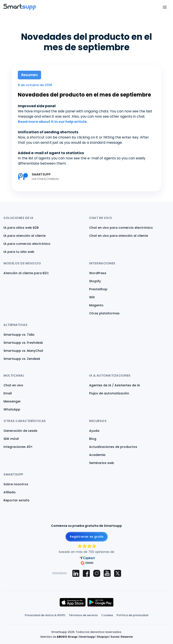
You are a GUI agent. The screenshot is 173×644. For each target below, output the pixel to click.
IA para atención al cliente (25, 236)
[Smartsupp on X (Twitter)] (118, 573)
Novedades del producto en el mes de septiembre (84, 95)
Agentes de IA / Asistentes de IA (115, 385)
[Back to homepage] (20, 9)
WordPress (98, 273)
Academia (97, 455)
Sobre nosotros (16, 484)
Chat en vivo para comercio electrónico (121, 228)
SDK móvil (11, 439)
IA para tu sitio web (19, 252)
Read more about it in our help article (52, 122)
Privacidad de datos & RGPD (45, 615)
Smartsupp (87, 637)
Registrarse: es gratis (87, 537)
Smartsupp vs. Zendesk (22, 359)
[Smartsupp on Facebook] (86, 573)
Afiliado (10, 492)
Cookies (107, 615)
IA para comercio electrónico (27, 244)
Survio (115, 637)
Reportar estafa (16, 500)
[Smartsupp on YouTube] (107, 573)
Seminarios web (102, 463)
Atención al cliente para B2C (26, 273)
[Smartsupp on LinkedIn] (76, 573)
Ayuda (94, 431)
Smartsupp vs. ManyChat (23, 351)
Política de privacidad (132, 615)
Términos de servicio (83, 615)
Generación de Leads (20, 431)
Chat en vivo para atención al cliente (119, 236)
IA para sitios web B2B (21, 228)
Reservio (127, 637)
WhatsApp (12, 409)
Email (8, 393)
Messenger (12, 401)
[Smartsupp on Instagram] (97, 573)
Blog (93, 439)
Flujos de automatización (109, 393)
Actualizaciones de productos (113, 447)
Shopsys (103, 637)
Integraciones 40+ (18, 447)
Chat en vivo (13, 385)
